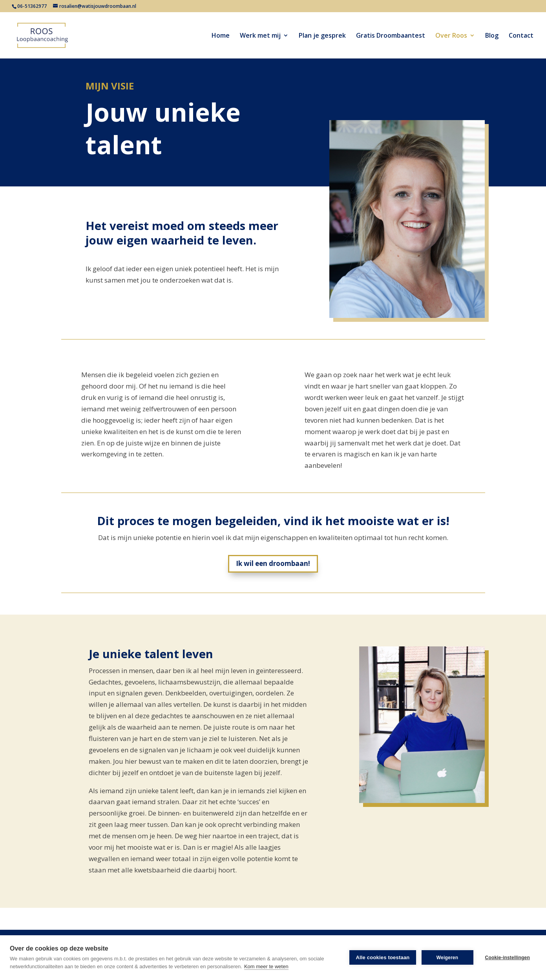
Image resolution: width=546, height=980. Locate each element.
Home (221, 36)
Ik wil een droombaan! (273, 563)
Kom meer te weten (266, 966)
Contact (521, 36)
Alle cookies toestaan (383, 957)
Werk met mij (260, 36)
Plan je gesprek (322, 36)
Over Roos (451, 36)
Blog (492, 36)
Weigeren (447, 958)
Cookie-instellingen (508, 958)
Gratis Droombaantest (391, 36)
